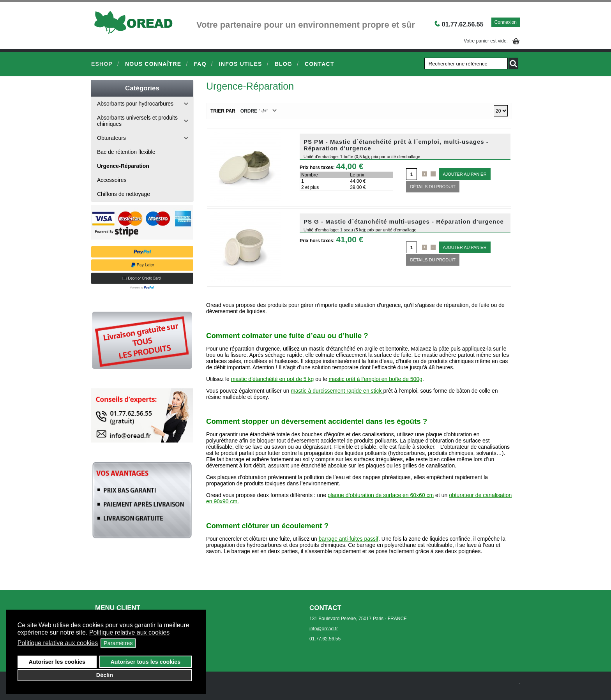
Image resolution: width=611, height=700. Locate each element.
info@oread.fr (324, 629)
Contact (320, 64)
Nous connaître (153, 64)
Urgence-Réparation (123, 166)
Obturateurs (111, 138)
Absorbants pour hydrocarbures (135, 104)
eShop (102, 64)
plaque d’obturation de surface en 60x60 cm (381, 495)
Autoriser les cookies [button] (57, 662)
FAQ (200, 64)
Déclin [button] (105, 675)
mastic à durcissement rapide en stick (336, 391)
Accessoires (112, 180)
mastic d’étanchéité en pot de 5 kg (272, 379)
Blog (283, 64)
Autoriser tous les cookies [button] (145, 662)
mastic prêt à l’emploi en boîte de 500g (375, 379)
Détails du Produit (433, 187)
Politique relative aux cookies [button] (129, 632)
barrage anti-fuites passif (349, 539)
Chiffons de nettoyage (124, 194)
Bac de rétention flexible (126, 152)
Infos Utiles (241, 64)
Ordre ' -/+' (254, 111)
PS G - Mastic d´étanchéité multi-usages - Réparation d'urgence (404, 221)
